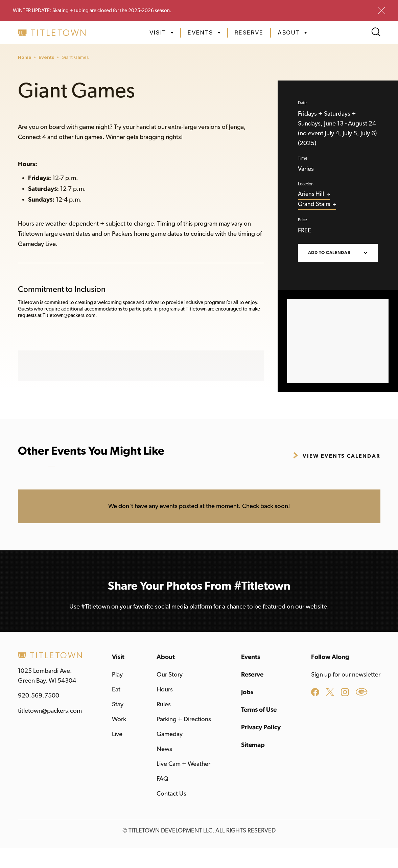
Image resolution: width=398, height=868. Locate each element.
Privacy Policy (261, 727)
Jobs (247, 692)
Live (117, 734)
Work (119, 719)
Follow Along (330, 657)
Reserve (249, 32)
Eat (116, 690)
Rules (164, 704)
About (166, 657)
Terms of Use (259, 710)
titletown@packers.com (50, 711)
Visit (118, 657)
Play (117, 675)
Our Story (170, 675)
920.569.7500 (39, 696)
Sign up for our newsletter (346, 675)
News (164, 749)
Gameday (170, 734)
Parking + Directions (184, 719)
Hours (165, 690)
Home (25, 57)
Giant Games (75, 57)
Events (46, 57)
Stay (118, 704)
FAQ (162, 779)
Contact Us (171, 794)
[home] (52, 33)
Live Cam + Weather (183, 764)
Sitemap (253, 745)
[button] (161, 33)
